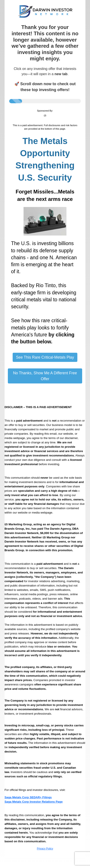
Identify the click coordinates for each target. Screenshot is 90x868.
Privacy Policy (45, 849)
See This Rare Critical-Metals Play (45, 357)
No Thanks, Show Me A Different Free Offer (45, 376)
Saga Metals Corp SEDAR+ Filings (28, 797)
